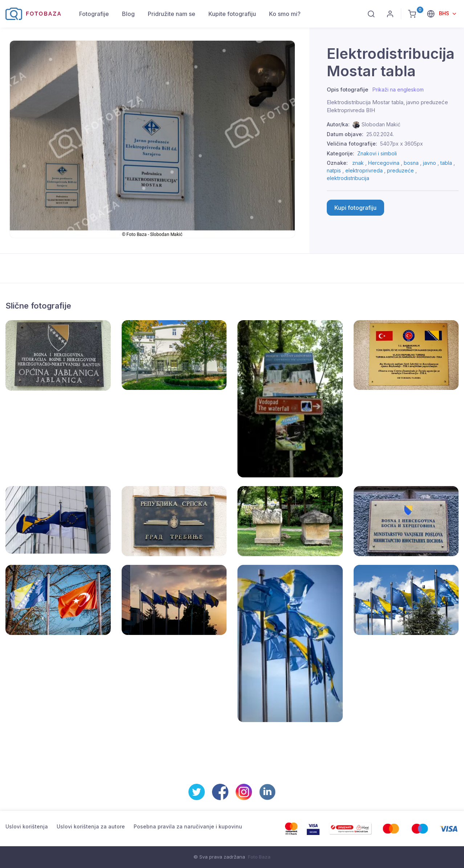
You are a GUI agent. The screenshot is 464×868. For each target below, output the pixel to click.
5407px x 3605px (402, 144)
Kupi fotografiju (355, 208)
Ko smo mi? (285, 14)
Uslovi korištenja (27, 826)
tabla (446, 163)
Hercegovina (384, 163)
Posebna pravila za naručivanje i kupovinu (188, 826)
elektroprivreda (364, 170)
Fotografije (94, 14)
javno (430, 163)
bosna (411, 163)
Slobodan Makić (381, 124)
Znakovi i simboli (377, 153)
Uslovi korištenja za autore (91, 826)
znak (358, 163)
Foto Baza (259, 857)
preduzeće (400, 170)
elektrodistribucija (348, 178)
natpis (334, 170)
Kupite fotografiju (232, 14)
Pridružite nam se (172, 14)
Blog (128, 14)
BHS (445, 13)
